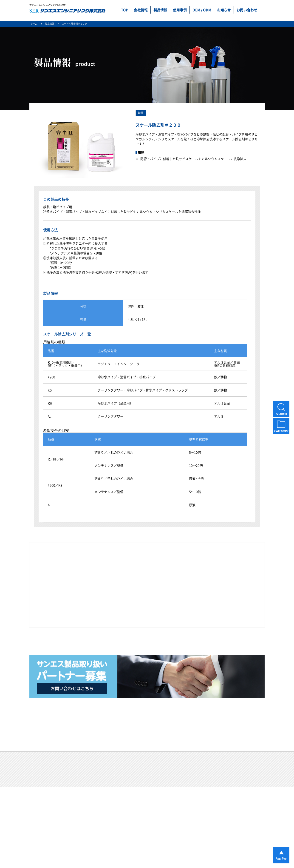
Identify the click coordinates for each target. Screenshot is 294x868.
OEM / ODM (202, 10)
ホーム (34, 24)
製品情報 (160, 10)
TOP (125, 10)
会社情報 (141, 10)
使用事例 (180, 10)
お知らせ (224, 10)
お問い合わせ (247, 10)
